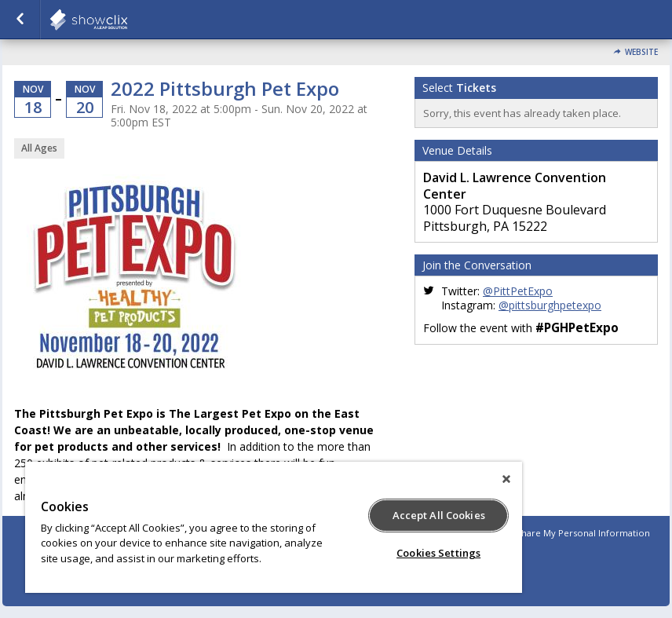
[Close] (506, 479)
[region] (274, 527)
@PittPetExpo (518, 291)
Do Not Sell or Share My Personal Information (551, 533)
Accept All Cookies (439, 515)
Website (641, 52)
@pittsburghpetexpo (550, 305)
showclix (127, 20)
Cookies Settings (438, 553)
